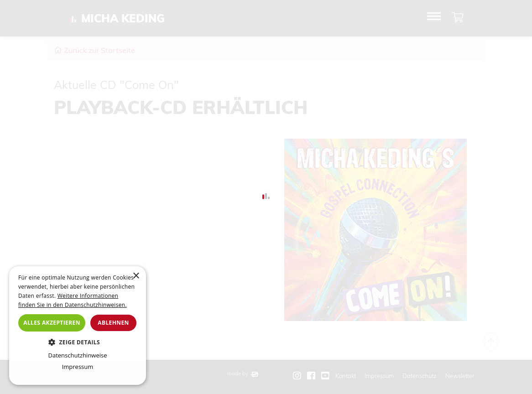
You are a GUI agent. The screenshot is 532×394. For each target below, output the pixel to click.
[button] (78, 342)
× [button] (136, 276)
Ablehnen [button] (113, 323)
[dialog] (78, 326)
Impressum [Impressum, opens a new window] (78, 367)
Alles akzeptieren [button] (52, 323)
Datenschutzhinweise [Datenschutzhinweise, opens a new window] (77, 355)
